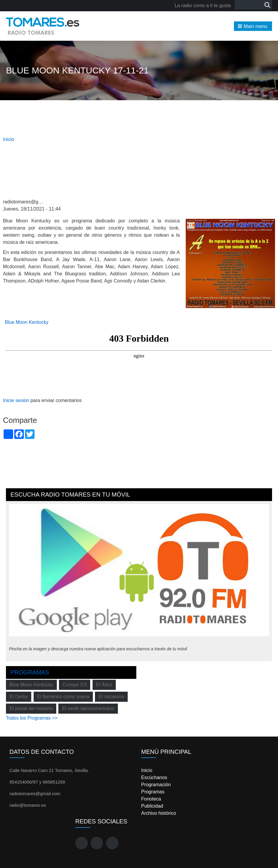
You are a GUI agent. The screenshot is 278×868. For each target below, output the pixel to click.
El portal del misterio (31, 708)
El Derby (19, 697)
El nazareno (111, 697)
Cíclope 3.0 (75, 685)
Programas (30, 672)
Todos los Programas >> (32, 718)
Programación (156, 785)
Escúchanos (154, 777)
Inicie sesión (16, 400)
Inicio (8, 139)
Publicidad (152, 806)
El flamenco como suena (63, 697)
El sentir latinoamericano (88, 708)
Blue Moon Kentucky (27, 322)
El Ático (104, 685)
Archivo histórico (158, 813)
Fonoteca (151, 799)
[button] (253, 26)
